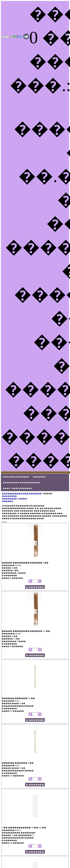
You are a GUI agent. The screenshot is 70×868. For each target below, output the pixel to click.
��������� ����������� (21, 483)
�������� (9, 496)
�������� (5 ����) (15, 499)
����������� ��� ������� (22, 494)
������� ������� (16, 477)
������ (7, 501)
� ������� (35, 587)
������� (39, 477)
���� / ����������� (17, 488)
